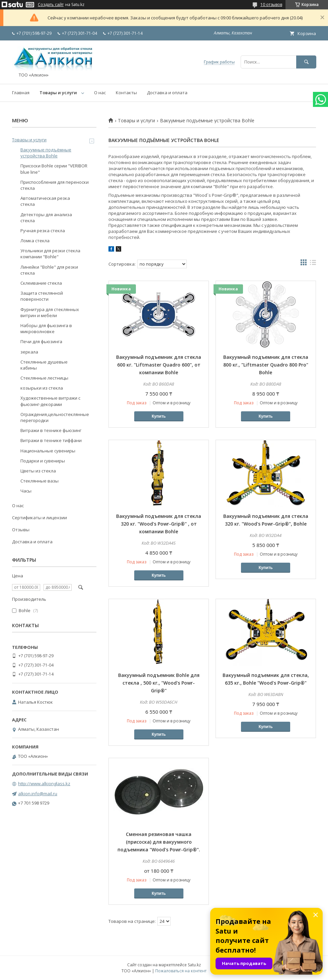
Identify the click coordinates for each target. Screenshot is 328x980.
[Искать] (306, 62)
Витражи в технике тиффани (51, 440)
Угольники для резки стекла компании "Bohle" (50, 254)
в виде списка (313, 264)
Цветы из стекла (38, 471)
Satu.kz (194, 965)
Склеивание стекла (41, 283)
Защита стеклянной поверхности (42, 296)
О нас (100, 93)
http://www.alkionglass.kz (44, 784)
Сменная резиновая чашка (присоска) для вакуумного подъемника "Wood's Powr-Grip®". (159, 842)
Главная (21, 93)
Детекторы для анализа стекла (46, 218)
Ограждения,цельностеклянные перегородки (55, 417)
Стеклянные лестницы (44, 378)
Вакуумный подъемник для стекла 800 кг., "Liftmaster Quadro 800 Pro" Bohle (266, 365)
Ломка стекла (35, 241)
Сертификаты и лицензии (39, 518)
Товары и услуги (58, 93)
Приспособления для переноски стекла (55, 185)
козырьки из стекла (42, 388)
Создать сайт (51, 5)
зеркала (29, 352)
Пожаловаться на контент (181, 971)
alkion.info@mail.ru (38, 794)
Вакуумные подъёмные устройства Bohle (46, 153)
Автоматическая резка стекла (45, 201)
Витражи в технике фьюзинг (51, 430)
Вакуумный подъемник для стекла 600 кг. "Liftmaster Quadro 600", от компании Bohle (159, 365)
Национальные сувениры (48, 451)
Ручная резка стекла (43, 231)
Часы (26, 491)
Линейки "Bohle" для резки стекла (49, 270)
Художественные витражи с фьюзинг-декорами (50, 401)
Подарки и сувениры (43, 461)
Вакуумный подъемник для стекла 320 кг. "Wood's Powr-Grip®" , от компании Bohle (159, 524)
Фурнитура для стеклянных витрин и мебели (50, 312)
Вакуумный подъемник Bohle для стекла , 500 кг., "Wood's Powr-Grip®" (159, 683)
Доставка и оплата (167, 93)
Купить (159, 416)
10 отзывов (271, 5)
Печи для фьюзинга (41, 341)
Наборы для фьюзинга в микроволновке (46, 328)
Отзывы (21, 530)
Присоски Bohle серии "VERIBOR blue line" (54, 169)
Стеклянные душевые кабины (44, 365)
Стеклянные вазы (39, 481)
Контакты (126, 93)
